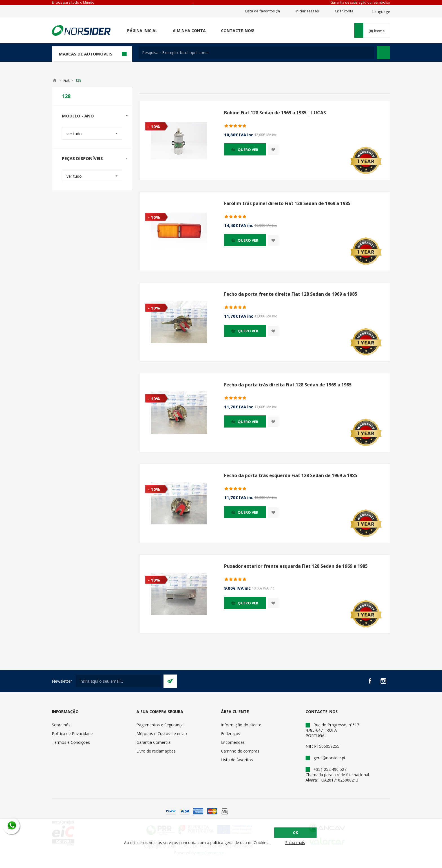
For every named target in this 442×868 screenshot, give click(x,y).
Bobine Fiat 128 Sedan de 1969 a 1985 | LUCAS (275, 113)
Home (55, 80)
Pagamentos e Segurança (160, 725)
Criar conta (344, 11)
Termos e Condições (71, 742)
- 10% (154, 126)
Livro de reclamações (156, 751)
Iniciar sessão (307, 11)
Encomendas (233, 742)
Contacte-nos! (238, 31)
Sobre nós (61, 725)
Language (381, 11)
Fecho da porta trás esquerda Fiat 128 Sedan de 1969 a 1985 (291, 475)
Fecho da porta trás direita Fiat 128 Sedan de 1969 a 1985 (288, 385)
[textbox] (256, 53)
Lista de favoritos (237, 760)
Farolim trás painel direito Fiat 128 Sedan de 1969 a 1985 (287, 203)
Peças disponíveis (82, 158)
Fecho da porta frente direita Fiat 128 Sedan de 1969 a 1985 (291, 294)
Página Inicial (142, 31)
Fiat (66, 80)
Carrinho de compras (240, 751)
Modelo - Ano (78, 116)
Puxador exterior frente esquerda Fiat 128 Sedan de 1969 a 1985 (296, 566)
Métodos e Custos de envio (162, 734)
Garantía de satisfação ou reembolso (360, 2)
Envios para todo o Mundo (73, 2)
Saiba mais (295, 843)
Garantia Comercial (154, 742)
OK (295, 833)
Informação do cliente (241, 725)
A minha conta (189, 31)
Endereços (231, 734)
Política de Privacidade (72, 734)
